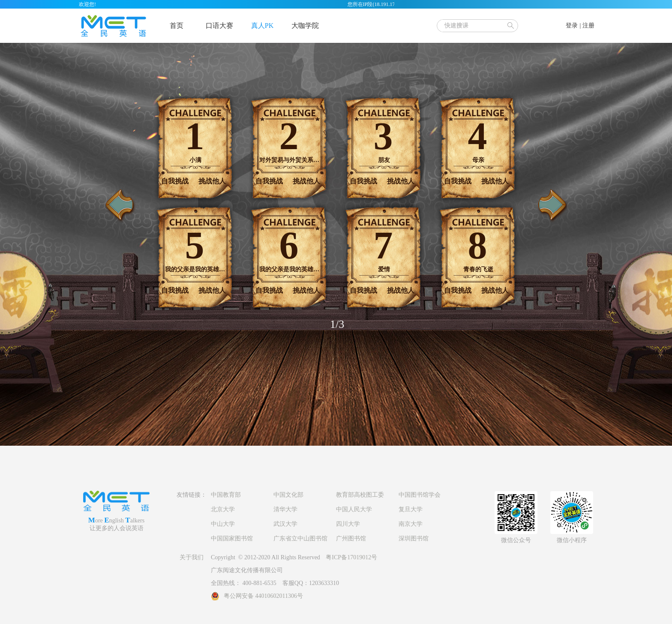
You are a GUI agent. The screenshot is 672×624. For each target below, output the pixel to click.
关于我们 (192, 557)
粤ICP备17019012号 (351, 557)
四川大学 (348, 524)
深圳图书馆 (414, 538)
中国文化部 (288, 495)
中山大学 (223, 524)
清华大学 (285, 509)
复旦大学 (411, 509)
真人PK (262, 25)
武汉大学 (285, 524)
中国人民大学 (354, 509)
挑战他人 (212, 181)
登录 (572, 25)
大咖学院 (305, 25)
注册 (588, 25)
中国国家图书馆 (232, 538)
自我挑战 (175, 181)
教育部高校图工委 (360, 495)
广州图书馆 (351, 538)
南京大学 (411, 524)
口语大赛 (219, 25)
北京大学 (223, 509)
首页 (177, 25)
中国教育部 (226, 495)
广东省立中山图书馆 (300, 538)
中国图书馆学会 (420, 495)
